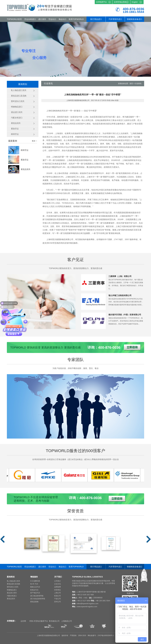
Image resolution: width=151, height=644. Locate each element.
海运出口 (62, 19)
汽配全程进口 (12, 596)
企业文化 (58, 584)
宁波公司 (58, 599)
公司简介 (58, 581)
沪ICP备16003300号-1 (106, 636)
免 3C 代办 (34, 584)
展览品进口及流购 (13, 584)
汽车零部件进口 (115, 19)
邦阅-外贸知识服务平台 (39, 621)
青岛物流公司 (54, 621)
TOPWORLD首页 (14, 19)
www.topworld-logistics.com (87, 607)
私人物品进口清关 (13, 581)
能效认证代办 (35, 587)
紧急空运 (25, 160)
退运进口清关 (12, 593)
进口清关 (42, 19)
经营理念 (58, 590)
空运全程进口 (30, 19)
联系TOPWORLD (76, 19)
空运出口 (52, 19)
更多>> (34, 141)
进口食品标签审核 (37, 596)
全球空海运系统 (120, 2)
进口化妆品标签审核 (38, 599)
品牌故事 (58, 587)
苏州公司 (58, 602)
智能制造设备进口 (135, 19)
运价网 (23, 621)
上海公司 (58, 593)
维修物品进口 (12, 590)
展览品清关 (26, 169)
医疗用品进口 (96, 19)
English (135, 2)
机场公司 (58, 596)
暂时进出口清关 (13, 587)
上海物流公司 (67, 621)
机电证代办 (34, 590)
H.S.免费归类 (35, 581)
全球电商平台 (101, 2)
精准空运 (25, 150)
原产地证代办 (35, 593)
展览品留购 (34, 602)
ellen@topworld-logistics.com (88, 604)
